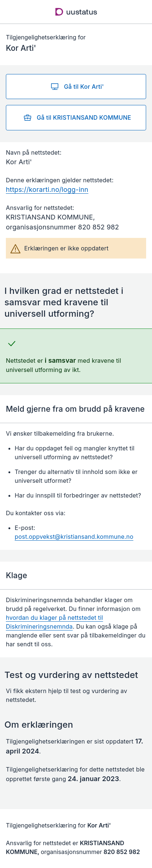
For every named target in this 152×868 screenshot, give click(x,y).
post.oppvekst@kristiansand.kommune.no (74, 537)
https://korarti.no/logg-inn (47, 189)
